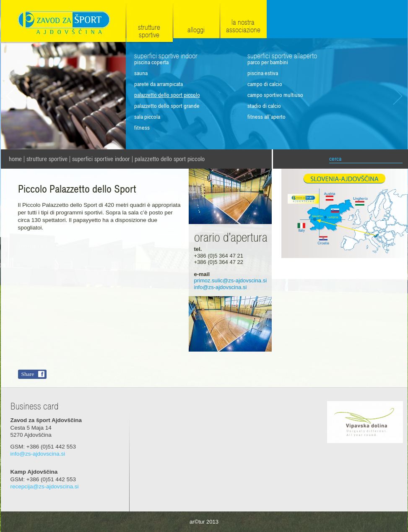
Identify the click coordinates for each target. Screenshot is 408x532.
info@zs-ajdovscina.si (221, 287)
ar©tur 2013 (204, 522)
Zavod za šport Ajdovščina (63, 22)
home (15, 159)
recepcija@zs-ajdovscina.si (45, 486)
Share (28, 374)
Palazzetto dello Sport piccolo (170, 159)
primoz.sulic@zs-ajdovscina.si (231, 280)
